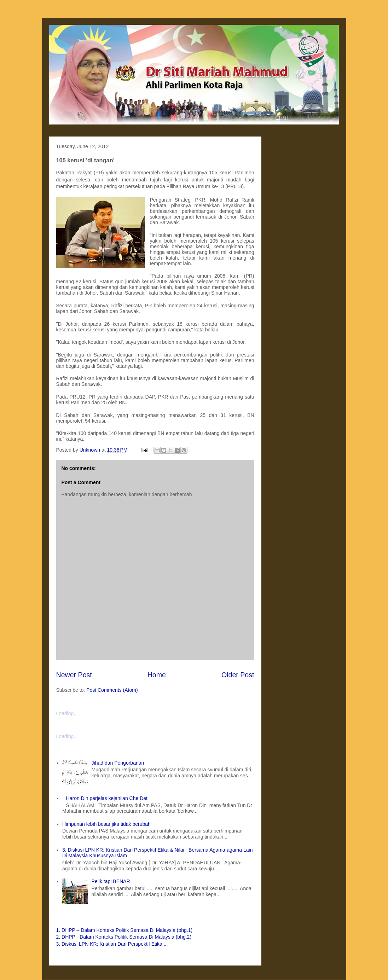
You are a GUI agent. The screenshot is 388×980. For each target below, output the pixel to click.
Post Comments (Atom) (112, 690)
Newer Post (74, 675)
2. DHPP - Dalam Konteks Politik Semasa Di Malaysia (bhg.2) (124, 937)
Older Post (238, 675)
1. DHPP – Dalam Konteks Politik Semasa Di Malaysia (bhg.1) (124, 930)
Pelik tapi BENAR (111, 881)
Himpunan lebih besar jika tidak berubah (106, 824)
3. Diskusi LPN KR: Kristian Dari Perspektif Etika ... (112, 944)
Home (157, 675)
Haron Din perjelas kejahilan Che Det (107, 798)
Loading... (67, 713)
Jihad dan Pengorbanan (118, 763)
